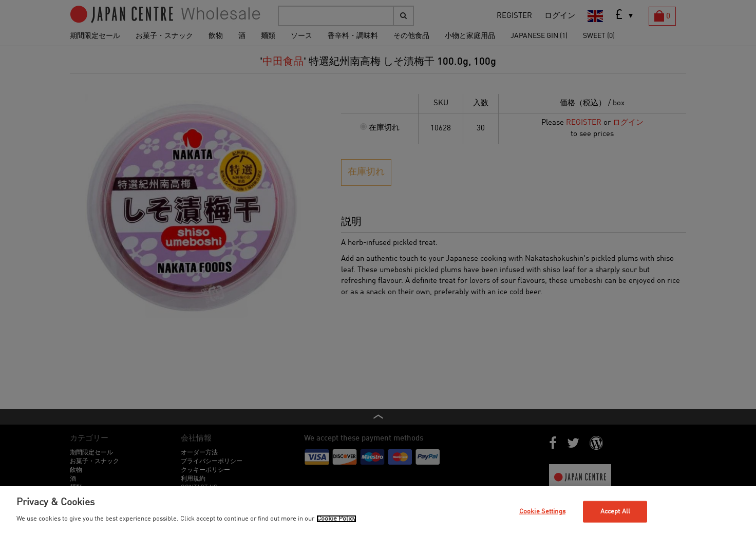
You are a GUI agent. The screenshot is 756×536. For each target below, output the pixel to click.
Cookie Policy (336, 519)
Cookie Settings (542, 512)
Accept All (615, 512)
